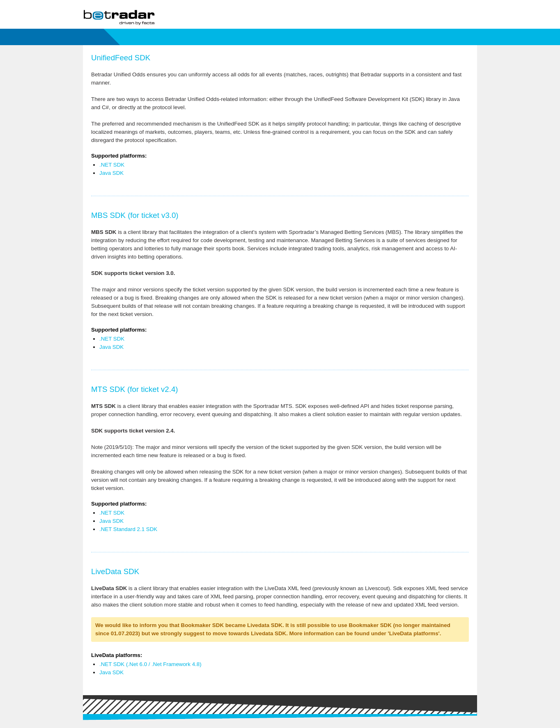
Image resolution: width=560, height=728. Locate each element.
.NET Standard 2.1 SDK (128, 529)
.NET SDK (112, 165)
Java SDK (111, 173)
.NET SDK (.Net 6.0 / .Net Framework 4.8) (150, 664)
